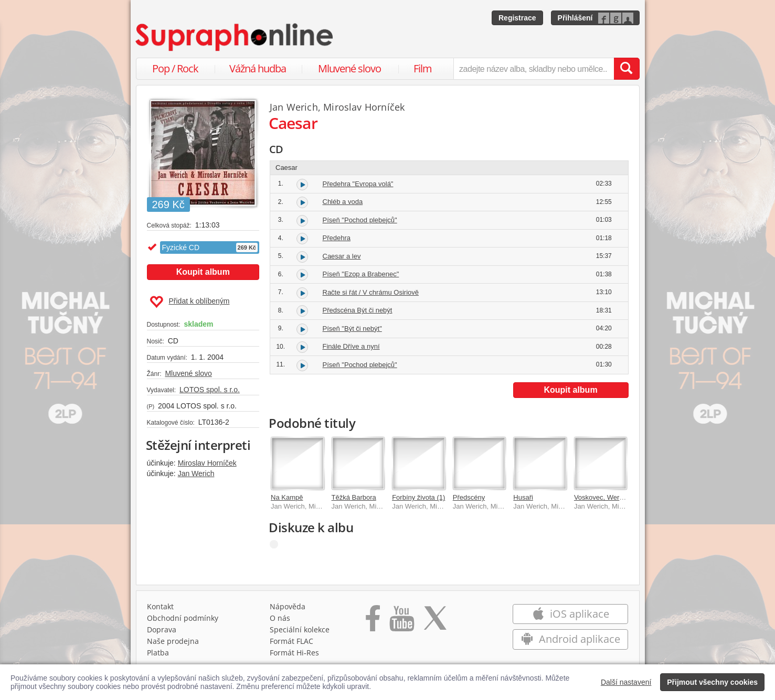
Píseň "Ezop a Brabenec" (361, 274)
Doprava (162, 629)
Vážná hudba (258, 68)
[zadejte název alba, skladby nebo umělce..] (533, 69)
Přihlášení (575, 18)
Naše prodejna (173, 641)
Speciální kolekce (300, 629)
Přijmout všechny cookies (712, 682)
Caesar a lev (342, 256)
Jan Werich (196, 473)
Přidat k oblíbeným (190, 302)
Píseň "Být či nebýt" (352, 329)
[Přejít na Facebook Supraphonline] (373, 622)
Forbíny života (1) (418, 497)
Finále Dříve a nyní (351, 346)
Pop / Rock (175, 68)
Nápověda (288, 606)
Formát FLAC (291, 641)
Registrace (517, 18)
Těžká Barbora (354, 497)
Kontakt (160, 606)
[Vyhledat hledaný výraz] (627, 69)
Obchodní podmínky (183, 618)
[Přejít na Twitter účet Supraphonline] (435, 622)
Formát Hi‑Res (294, 653)
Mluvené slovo (349, 68)
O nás (280, 618)
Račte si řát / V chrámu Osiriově (371, 292)
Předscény (469, 497)
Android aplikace (571, 639)
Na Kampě (287, 497)
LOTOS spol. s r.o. (210, 390)
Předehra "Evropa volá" (358, 184)
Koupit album (203, 272)
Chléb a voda (343, 202)
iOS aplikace (571, 614)
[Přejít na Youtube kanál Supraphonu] (401, 622)
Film (423, 68)
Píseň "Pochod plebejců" (360, 220)
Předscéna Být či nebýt (358, 310)
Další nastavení (626, 682)
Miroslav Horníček (207, 463)
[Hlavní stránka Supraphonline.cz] (235, 37)
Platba (158, 653)
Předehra (337, 238)
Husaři (523, 497)
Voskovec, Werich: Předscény (619, 497)
